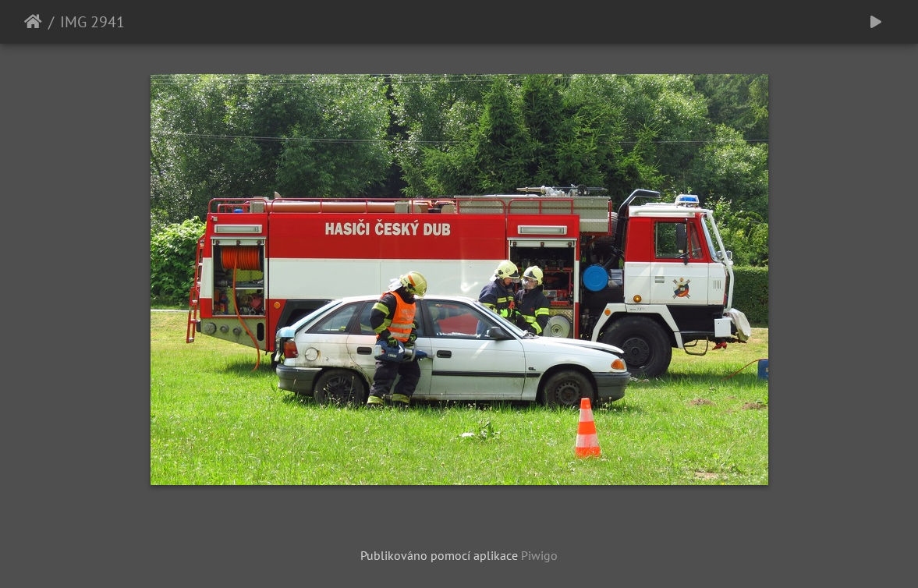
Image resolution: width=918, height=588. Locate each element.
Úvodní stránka (33, 22)
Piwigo (539, 555)
